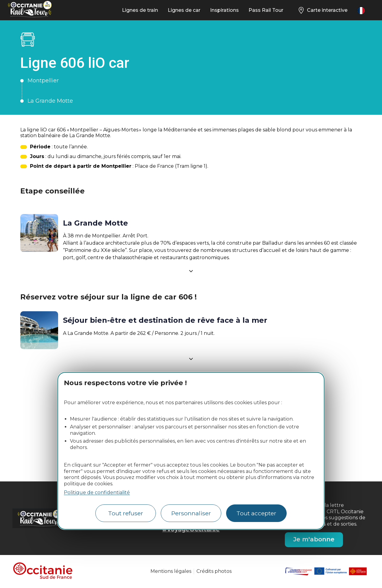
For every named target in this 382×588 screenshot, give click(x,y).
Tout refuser (126, 513)
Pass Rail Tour (266, 10)
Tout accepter (256, 513)
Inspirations (224, 10)
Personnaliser (191, 513)
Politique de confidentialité (97, 492)
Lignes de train (140, 10)
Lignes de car (184, 10)
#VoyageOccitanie (191, 529)
